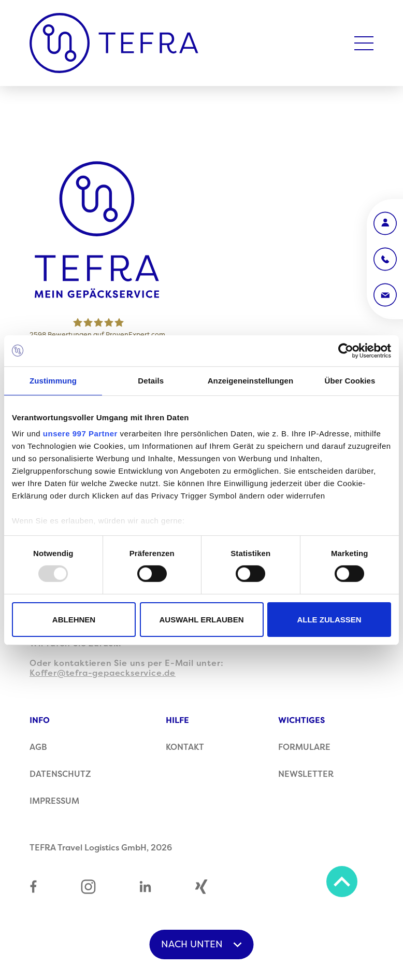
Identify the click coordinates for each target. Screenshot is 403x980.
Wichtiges (301, 720)
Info (40, 720)
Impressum (54, 801)
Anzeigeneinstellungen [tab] (250, 380)
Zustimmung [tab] (53, 380)
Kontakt (185, 747)
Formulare (304, 747)
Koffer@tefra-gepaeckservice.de (103, 673)
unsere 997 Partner (80, 434)
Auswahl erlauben (201, 620)
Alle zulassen (329, 620)
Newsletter (306, 774)
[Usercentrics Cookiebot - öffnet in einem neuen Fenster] (346, 350)
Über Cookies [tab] (350, 380)
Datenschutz (60, 774)
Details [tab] (151, 380)
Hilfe (177, 720)
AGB (38, 747)
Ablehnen (74, 620)
